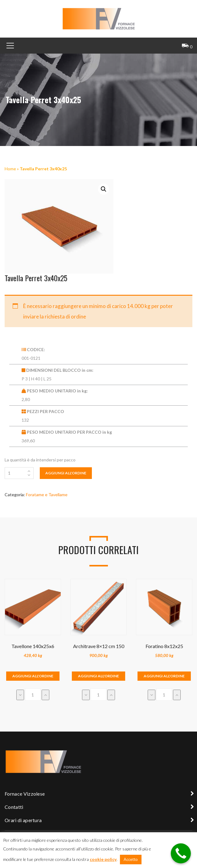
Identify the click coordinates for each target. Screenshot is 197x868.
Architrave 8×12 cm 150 (99, 646)
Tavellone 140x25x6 (33, 646)
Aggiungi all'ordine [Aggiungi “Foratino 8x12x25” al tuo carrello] (164, 676)
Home (10, 169)
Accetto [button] (131, 859)
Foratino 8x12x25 (164, 646)
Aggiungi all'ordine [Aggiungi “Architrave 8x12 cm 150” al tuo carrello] (98, 676)
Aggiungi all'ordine (66, 473)
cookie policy (103, 859)
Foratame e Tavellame (47, 495)
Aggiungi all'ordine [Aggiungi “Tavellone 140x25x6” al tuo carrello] (33, 676)
